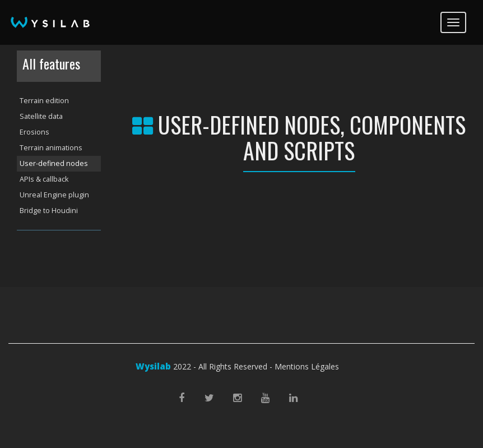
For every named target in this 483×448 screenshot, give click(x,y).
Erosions (34, 132)
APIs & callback (44, 179)
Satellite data (41, 116)
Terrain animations (51, 148)
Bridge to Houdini (49, 211)
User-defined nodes (54, 163)
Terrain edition (44, 101)
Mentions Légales (307, 366)
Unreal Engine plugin (54, 195)
